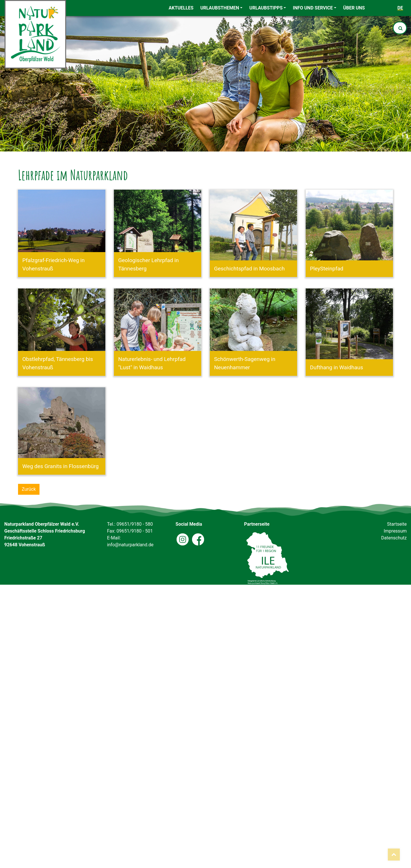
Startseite (397, 524)
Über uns (354, 8)
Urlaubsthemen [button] (220, 8)
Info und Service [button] (313, 8)
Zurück (29, 489)
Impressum (395, 531)
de (400, 8)
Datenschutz (394, 538)
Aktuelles (181, 8)
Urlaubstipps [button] (266, 8)
